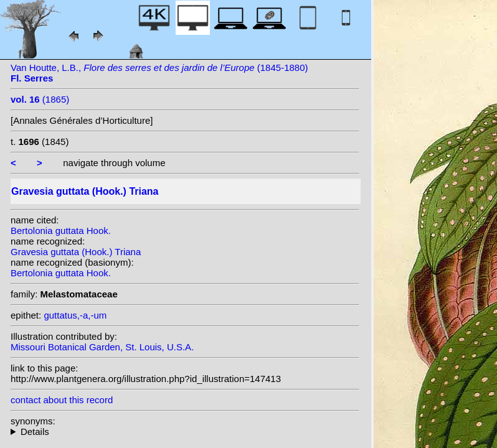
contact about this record (62, 400)
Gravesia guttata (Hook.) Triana (76, 252)
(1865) (40, 99)
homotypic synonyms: (185, 432)
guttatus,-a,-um (75, 315)
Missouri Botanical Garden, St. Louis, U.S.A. (102, 347)
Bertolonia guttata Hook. (61, 231)
